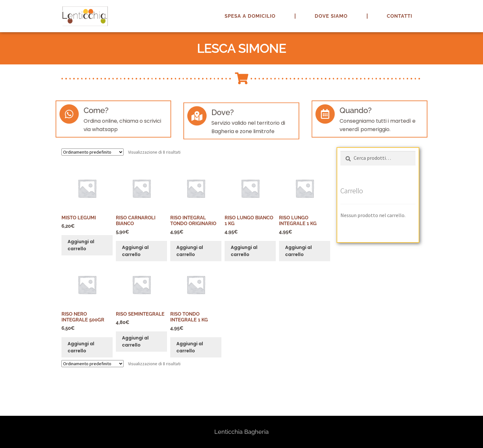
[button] (469, 9)
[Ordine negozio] (93, 152)
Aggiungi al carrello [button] (81, 245)
